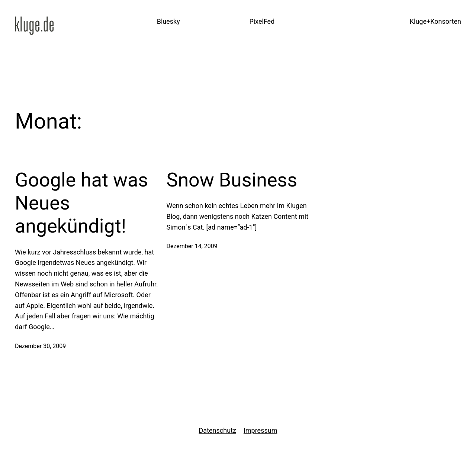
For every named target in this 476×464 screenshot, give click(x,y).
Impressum (260, 430)
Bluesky (168, 21)
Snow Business (232, 180)
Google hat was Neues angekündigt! (81, 203)
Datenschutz (218, 430)
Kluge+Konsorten (435, 21)
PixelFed (262, 21)
